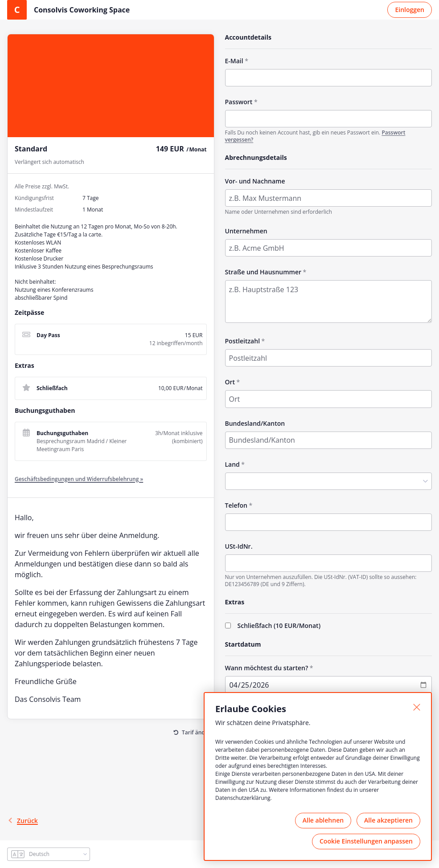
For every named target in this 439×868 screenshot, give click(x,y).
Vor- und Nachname (255, 181)
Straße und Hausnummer (263, 272)
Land (232, 464)
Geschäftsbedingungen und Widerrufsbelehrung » (79, 479)
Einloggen (410, 10)
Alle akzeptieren (388, 820)
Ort (230, 382)
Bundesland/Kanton (255, 423)
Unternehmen (246, 231)
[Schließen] (417, 707)
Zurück (23, 821)
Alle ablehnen (323, 820)
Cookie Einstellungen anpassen (366, 841)
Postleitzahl (243, 341)
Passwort (239, 102)
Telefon (236, 505)
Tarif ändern (198, 732)
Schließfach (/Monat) (279, 626)
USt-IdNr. (239, 546)
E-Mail (234, 61)
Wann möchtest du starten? (267, 668)
